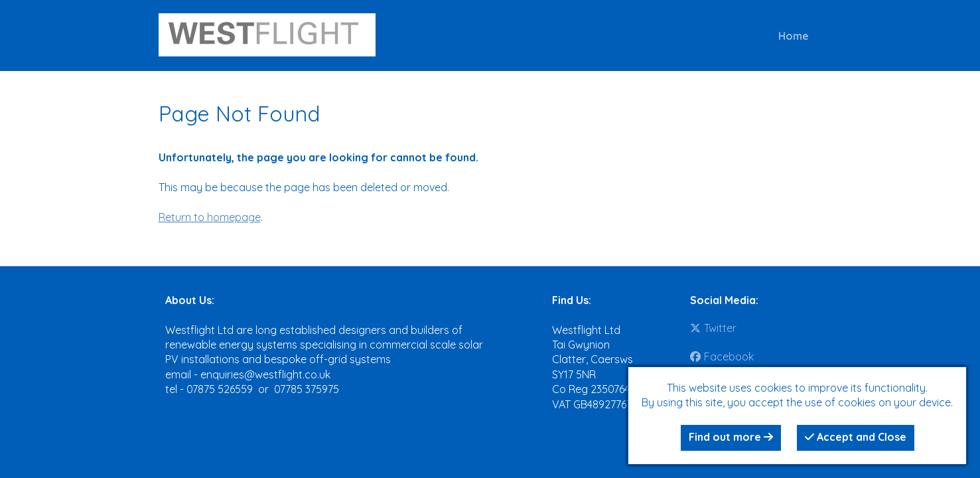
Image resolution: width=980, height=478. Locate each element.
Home (794, 36)
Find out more (731, 437)
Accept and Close (856, 437)
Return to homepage (210, 217)
